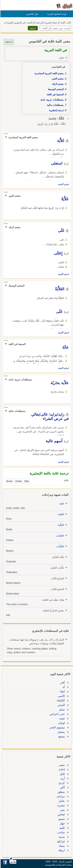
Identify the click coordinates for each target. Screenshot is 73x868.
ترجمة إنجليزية (56, 110)
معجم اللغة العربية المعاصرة (49, 73)
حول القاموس (32, 14)
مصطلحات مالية (55, 105)
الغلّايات (60, 546)
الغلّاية (60, 525)
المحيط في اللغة (55, 94)
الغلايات (60, 536)
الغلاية (60, 514)
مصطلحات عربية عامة (52, 100)
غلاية (61, 504)
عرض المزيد (63, 184)
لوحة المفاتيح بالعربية (56, 14)
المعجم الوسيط (55, 89)
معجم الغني (57, 79)
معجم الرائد (57, 84)
